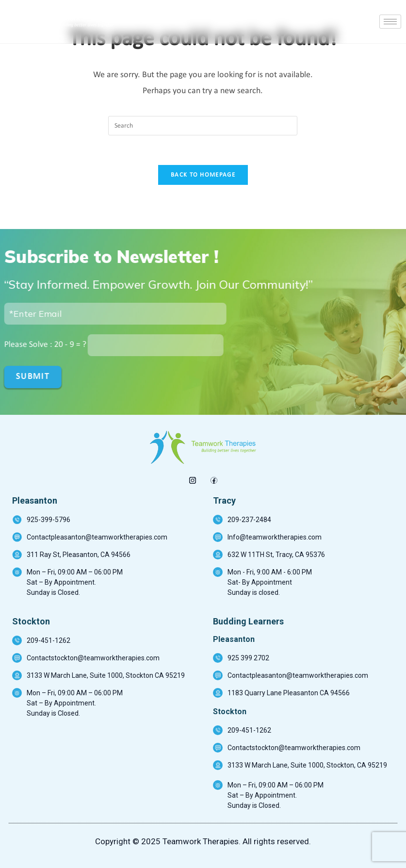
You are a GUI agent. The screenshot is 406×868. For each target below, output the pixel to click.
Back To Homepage (203, 175)
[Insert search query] (203, 126)
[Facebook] (214, 478)
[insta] (192, 478)
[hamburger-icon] (390, 22)
